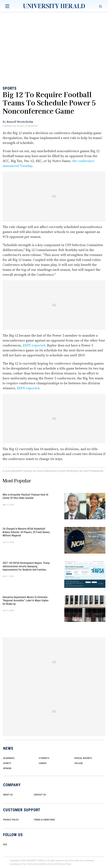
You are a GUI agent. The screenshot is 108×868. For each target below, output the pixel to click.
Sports (10, 88)
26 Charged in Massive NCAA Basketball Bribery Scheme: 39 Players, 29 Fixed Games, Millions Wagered (26, 532)
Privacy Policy (65, 864)
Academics (9, 758)
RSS (5, 844)
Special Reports (83, 758)
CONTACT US (40, 795)
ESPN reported (34, 345)
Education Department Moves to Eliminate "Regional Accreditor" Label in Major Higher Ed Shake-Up (26, 600)
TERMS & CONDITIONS (44, 820)
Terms (30, 864)
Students (44, 758)
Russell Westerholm (20, 122)
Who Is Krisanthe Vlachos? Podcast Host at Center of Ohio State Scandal (25, 496)
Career (43, 763)
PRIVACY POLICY (11, 820)
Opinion (7, 768)
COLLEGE (79, 763)
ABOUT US (8, 795)
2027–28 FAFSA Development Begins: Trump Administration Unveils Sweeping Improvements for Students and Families (26, 566)
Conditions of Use (46, 864)
